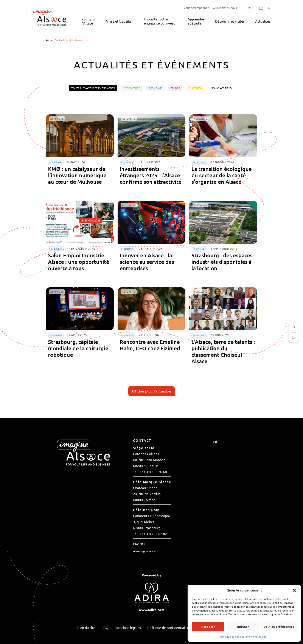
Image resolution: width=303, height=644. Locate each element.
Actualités (263, 21)
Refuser (243, 627)
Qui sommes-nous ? (226, 8)
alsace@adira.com (147, 551)
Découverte (132, 88)
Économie (155, 88)
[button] (294, 590)
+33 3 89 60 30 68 (153, 472)
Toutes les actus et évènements (93, 88)
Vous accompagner (196, 8)
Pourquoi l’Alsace (88, 21)
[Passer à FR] (261, 8)
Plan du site (86, 627)
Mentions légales (256, 636)
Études (175, 88)
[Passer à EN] (268, 8)
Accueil (50, 40)
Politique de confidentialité (168, 627)
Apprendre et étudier (196, 21)
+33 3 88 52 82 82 (153, 534)
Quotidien (195, 88)
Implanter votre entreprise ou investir (160, 21)
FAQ (105, 627)
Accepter (208, 627)
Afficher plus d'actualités (151, 391)
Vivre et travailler (120, 21)
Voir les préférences (279, 627)
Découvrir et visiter (230, 21)
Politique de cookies (232, 636)
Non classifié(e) (221, 88)
